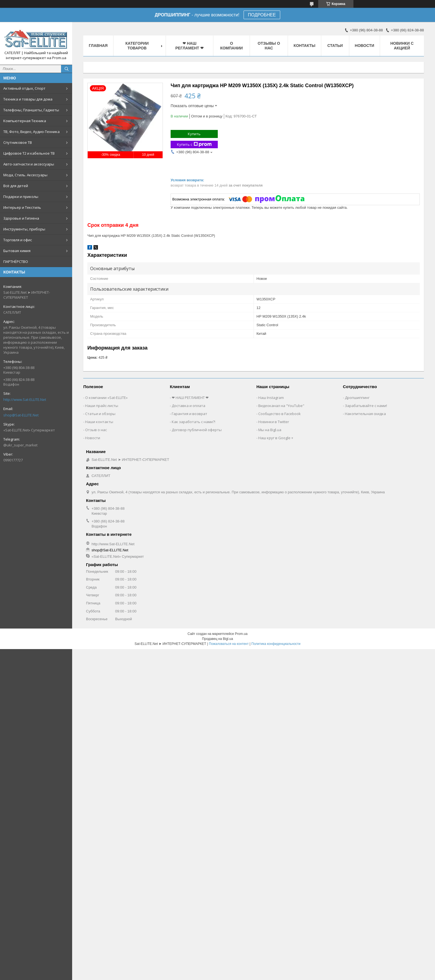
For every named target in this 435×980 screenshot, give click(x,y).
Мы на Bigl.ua (270, 430)
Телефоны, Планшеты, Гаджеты (31, 110)
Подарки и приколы (21, 197)
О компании (232, 46)
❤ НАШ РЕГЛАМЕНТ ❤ (189, 46)
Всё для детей (16, 186)
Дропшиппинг (357, 398)
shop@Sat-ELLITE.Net (21, 415)
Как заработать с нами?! (194, 422)
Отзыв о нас (96, 430)
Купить (194, 134)
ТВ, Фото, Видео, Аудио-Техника (31, 132)
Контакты (304, 46)
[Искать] (67, 69)
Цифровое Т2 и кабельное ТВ (29, 153)
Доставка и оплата (189, 406)
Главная (98, 46)
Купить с (194, 145)
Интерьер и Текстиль (22, 207)
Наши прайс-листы (102, 406)
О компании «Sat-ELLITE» (106, 398)
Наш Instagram (271, 398)
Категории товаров (137, 46)
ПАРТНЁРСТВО (16, 262)
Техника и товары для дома (28, 99)
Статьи (335, 46)
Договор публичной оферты (197, 430)
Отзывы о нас (269, 46)
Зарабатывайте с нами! (366, 406)
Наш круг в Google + (276, 438)
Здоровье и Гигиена (21, 218)
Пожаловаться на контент (229, 644)
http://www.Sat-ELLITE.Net (25, 399)
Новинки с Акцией (402, 46)
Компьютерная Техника (25, 121)
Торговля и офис (18, 240)
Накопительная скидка (365, 414)
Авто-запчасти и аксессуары (29, 164)
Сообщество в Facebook (280, 414)
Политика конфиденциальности (276, 644)
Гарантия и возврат (189, 414)
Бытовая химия (17, 251)
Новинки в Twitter (274, 422)
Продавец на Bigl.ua (217, 639)
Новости (365, 46)
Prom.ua (241, 634)
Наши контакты (99, 422)
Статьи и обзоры (100, 414)
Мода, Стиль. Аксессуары (25, 175)
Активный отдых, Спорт (24, 88)
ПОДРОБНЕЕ (262, 15)
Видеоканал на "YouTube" (281, 406)
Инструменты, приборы (24, 229)
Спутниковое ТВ (18, 142)
